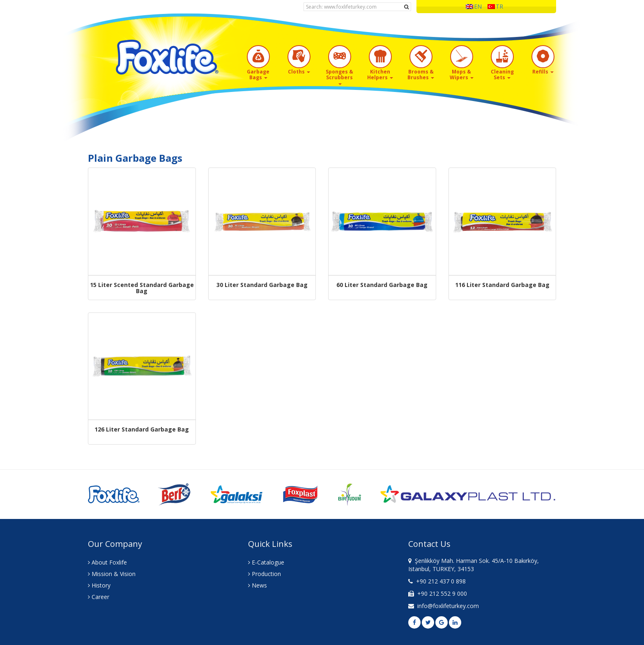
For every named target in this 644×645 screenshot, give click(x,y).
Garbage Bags (258, 75)
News (258, 585)
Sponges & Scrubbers (339, 77)
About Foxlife (107, 562)
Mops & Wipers (462, 75)
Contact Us (429, 544)
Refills (543, 72)
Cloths (299, 72)
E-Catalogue (266, 562)
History (99, 585)
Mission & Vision (112, 574)
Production (264, 574)
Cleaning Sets (502, 75)
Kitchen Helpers (380, 75)
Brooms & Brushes (421, 75)
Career (99, 597)
